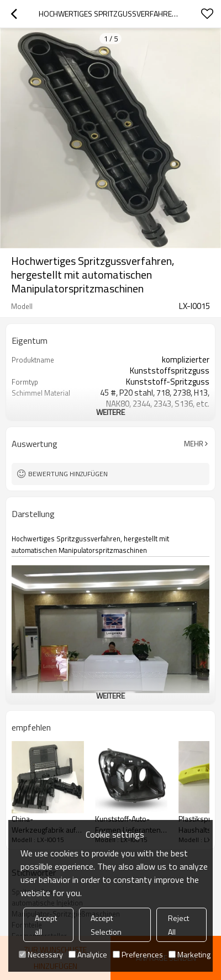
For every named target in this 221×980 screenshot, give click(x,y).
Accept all (46, 925)
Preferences (138, 954)
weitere (110, 412)
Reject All (178, 925)
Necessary (41, 954)
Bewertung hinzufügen (68, 474)
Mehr (194, 444)
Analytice (88, 954)
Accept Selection (106, 925)
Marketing (190, 954)
